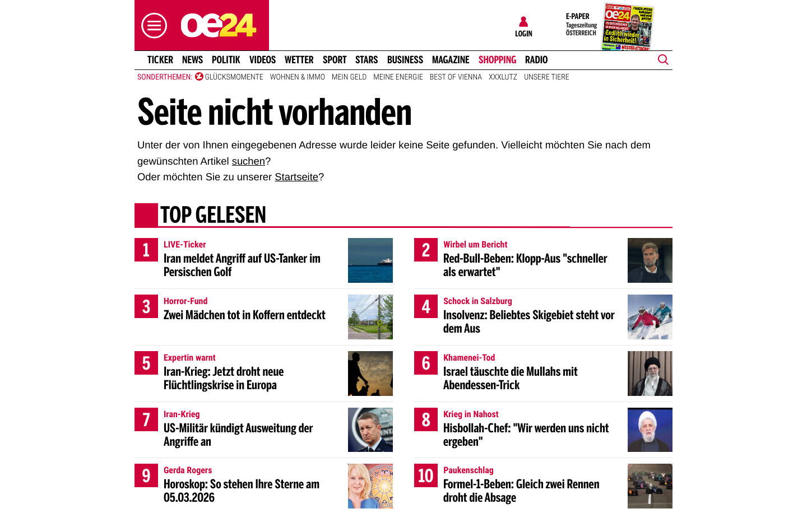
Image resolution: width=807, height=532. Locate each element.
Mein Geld (349, 77)
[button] (151, 25)
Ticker (160, 60)
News (193, 60)
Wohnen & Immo (298, 77)
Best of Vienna (456, 77)
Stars (367, 60)
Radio (537, 60)
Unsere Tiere (547, 77)
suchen (249, 161)
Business (405, 60)
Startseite (296, 177)
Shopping (497, 60)
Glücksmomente (234, 77)
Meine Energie (398, 77)
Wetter (299, 60)
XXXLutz (503, 77)
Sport (335, 60)
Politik (226, 60)
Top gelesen (213, 217)
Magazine (451, 60)
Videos (263, 60)
